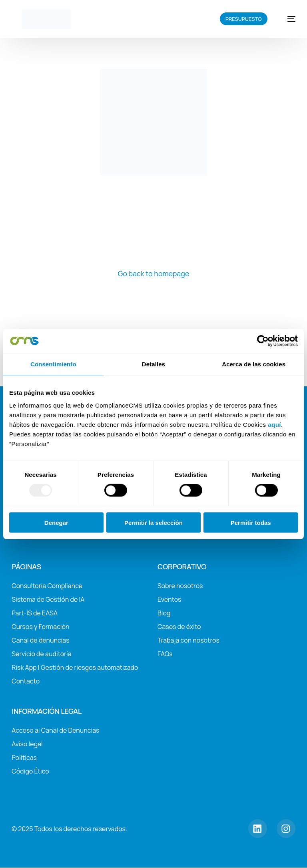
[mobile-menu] (287, 19)
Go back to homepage (153, 273)
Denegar (56, 522)
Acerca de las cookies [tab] (254, 364)
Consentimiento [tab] (53, 364)
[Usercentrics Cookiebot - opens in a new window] (263, 341)
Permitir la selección (153, 522)
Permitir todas (251, 522)
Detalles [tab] (153, 364)
